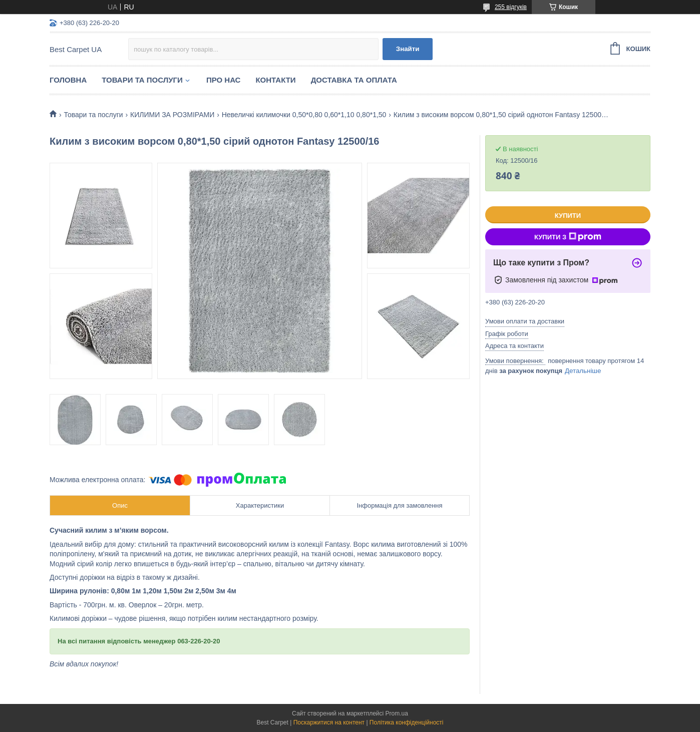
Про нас (224, 80)
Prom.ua (397, 713)
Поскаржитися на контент (329, 722)
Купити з (568, 237)
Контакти (275, 80)
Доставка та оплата (354, 80)
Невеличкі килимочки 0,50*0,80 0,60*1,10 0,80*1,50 (304, 115)
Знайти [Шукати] (408, 49)
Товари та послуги (142, 80)
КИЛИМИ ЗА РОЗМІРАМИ (172, 115)
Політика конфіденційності (407, 722)
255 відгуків (511, 7)
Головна (68, 80)
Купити (568, 216)
